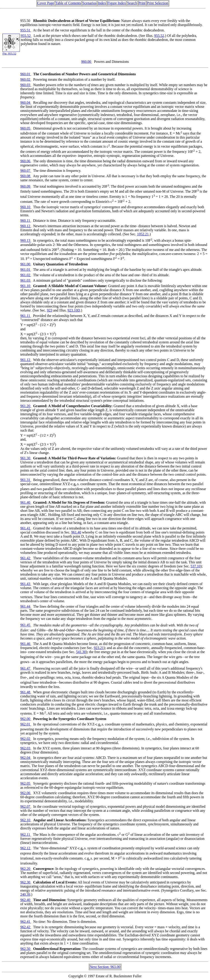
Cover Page (46, 3)
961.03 (26, 280)
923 (50, 310)
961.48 (26, 692)
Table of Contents (68, 3)
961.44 (26, 606)
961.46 (26, 644)
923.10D (74, 310)
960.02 (26, 79)
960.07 (26, 171)
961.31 (26, 480)
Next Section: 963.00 (105, 967)
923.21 (99, 648)
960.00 (87, 62)
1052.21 (143, 234)
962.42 (26, 927)
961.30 (26, 458)
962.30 (26, 882)
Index (102, 3)
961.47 (26, 668)
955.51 (26, 30)
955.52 (26, 36)
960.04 (26, 103)
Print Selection (158, 3)
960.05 (26, 128)
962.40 (26, 900)
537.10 (196, 566)
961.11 (26, 316)
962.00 (26, 719)
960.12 (26, 226)
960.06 (26, 161)
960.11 (26, 221)
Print (142, 3)
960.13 (26, 241)
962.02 (26, 739)
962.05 (26, 783)
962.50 (26, 949)
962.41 (26, 922)
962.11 (26, 835)
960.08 (26, 176)
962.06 (26, 793)
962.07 (26, 806)
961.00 (26, 264)
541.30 (81, 652)
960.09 (26, 186)
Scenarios (89, 3)
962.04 (26, 758)
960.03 (26, 85)
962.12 (26, 848)
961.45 (26, 625)
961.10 (26, 286)
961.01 (26, 270)
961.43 (26, 584)
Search (132, 3)
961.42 (26, 558)
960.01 (26, 74)
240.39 (25, 894)
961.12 (26, 360)
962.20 (26, 869)
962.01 (26, 724)
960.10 (26, 207)
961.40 (26, 502)
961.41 (26, 528)
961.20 (26, 406)
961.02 (26, 275)
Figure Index (117, 3)
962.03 (26, 748)
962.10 (26, 820)
